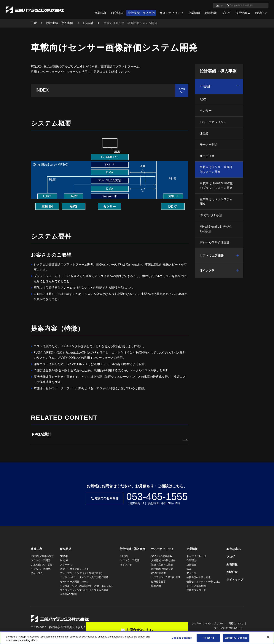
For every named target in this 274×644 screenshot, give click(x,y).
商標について (236, 623)
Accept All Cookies (236, 638)
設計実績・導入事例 (141, 13)
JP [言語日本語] (222, 6)
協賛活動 (156, 586)
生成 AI (64, 560)
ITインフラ (207, 271)
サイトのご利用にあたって (229, 628)
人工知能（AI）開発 (42, 565)
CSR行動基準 (158, 573)
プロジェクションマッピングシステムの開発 (84, 590)
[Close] (268, 637)
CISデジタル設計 (211, 215)
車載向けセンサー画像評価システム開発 (216, 169)
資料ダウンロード (196, 590)
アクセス (191, 573)
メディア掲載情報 (196, 586)
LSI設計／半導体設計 (42, 556)
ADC (203, 99)
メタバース (66, 565)
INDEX (42, 90)
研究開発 (117, 13)
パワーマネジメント (213, 122)
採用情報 (241, 13)
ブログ (226, 13)
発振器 (204, 133)
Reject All (208, 638)
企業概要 (191, 565)
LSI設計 (89, 23)
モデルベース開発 (41, 569)
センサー (206, 111)
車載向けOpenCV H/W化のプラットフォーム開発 (216, 186)
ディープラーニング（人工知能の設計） (82, 573)
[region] (137, 638)
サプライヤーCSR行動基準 (166, 577)
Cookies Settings (182, 638)
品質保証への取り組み (199, 577)
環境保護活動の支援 (162, 569)
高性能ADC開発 (68, 594)
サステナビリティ (171, 13)
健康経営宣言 (158, 582)
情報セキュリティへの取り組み (203, 582)
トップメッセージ (196, 556)
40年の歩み (234, 549)
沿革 (189, 569)
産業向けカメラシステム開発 (216, 202)
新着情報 (211, 13)
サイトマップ (235, 580)
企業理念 (191, 560)
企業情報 (194, 13)
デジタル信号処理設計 (215, 243)
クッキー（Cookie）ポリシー (208, 623)
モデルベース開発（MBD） (75, 582)
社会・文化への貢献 (162, 565)
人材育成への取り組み (163, 560)
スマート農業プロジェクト (74, 569)
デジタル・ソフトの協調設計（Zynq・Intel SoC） (87, 586)
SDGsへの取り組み (162, 556)
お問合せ (261, 13)
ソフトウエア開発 (212, 256)
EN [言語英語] (217, 6)
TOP (34, 23)
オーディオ (207, 156)
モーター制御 (209, 144)
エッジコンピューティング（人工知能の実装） (85, 577)
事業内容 (100, 13)
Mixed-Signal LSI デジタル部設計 (216, 229)
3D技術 (64, 556)
